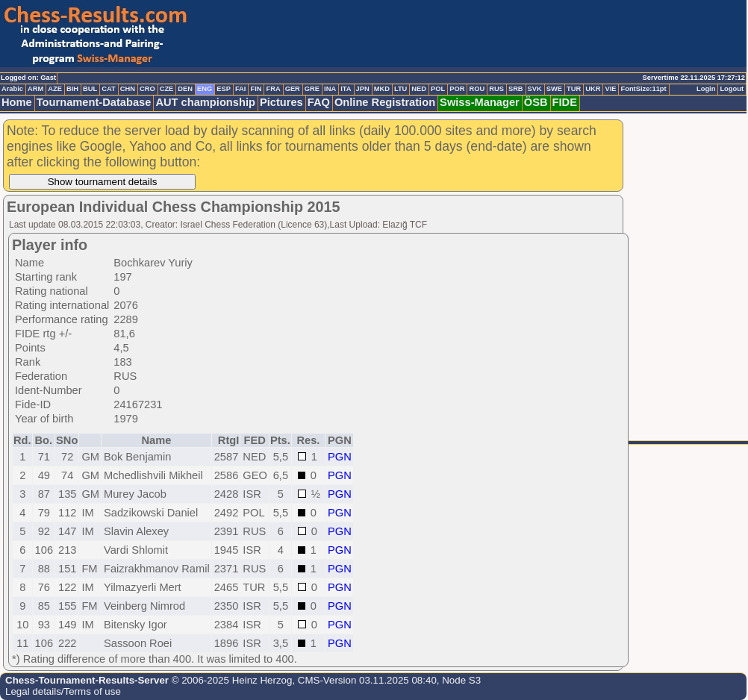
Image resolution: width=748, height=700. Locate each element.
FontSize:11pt (643, 89)
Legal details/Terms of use (63, 691)
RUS (496, 89)
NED (419, 89)
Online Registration (385, 102)
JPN (363, 89)
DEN (185, 89)
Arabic (12, 89)
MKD (382, 89)
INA (330, 89)
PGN (340, 457)
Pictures (281, 102)
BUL (90, 89)
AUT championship (205, 102)
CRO (147, 89)
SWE (554, 89)
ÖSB (536, 102)
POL (438, 89)
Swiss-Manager (480, 102)
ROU (477, 89)
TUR (574, 89)
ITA (346, 89)
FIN (256, 89)
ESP (224, 89)
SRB (516, 89)
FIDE (565, 102)
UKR (593, 89)
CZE (167, 89)
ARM (35, 89)
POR (457, 89)
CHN (128, 89)
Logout (732, 89)
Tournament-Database (94, 102)
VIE (610, 89)
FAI (241, 89)
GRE (312, 89)
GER (293, 89)
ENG (205, 89)
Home (17, 102)
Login (706, 89)
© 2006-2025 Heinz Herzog (230, 680)
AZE (55, 89)
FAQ (319, 102)
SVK (535, 89)
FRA (273, 89)
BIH (72, 89)
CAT (108, 89)
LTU (401, 89)
